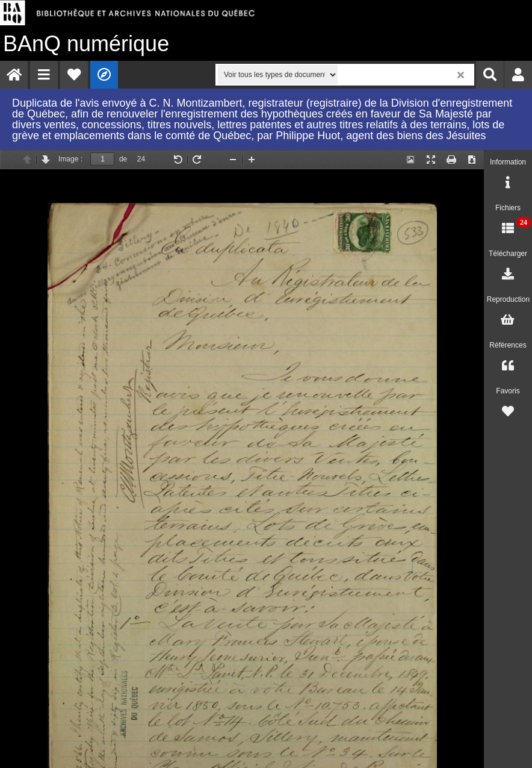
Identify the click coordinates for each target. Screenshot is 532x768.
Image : (70, 159)
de (123, 159)
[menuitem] (14, 75)
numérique (86, 44)
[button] (44, 75)
